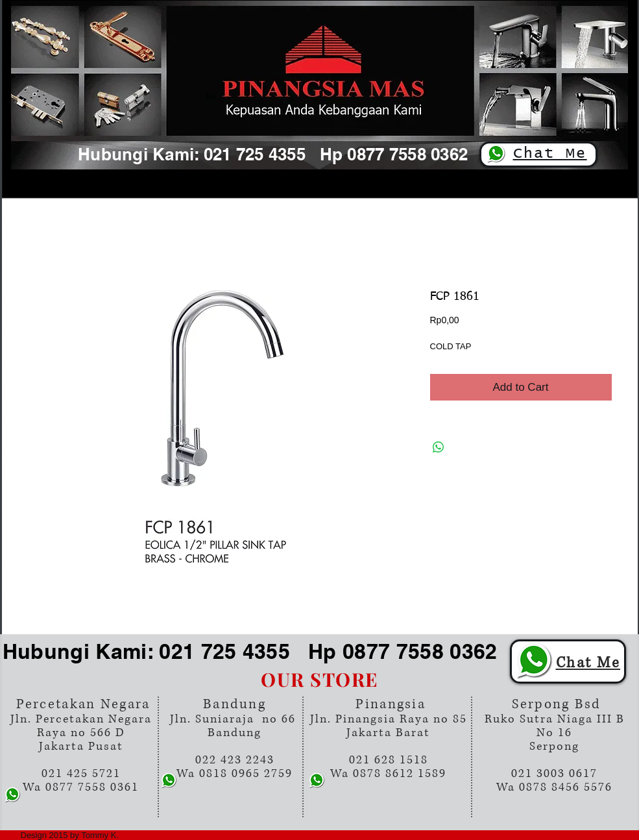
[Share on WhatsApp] (439, 447)
